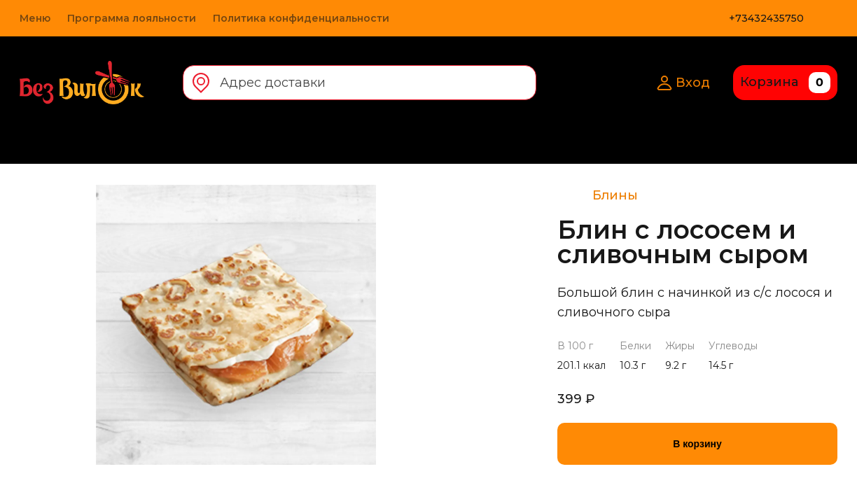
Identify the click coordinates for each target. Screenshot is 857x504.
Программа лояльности (132, 18)
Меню (35, 18)
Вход (683, 83)
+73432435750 (766, 18)
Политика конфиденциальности (301, 18)
